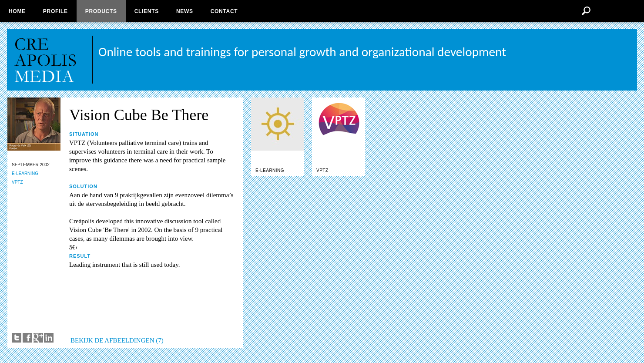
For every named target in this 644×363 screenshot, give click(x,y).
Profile (55, 11)
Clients (147, 11)
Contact (224, 11)
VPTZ (17, 182)
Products (101, 11)
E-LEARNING (25, 173)
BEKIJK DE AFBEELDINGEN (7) (117, 340)
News (185, 11)
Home (17, 11)
